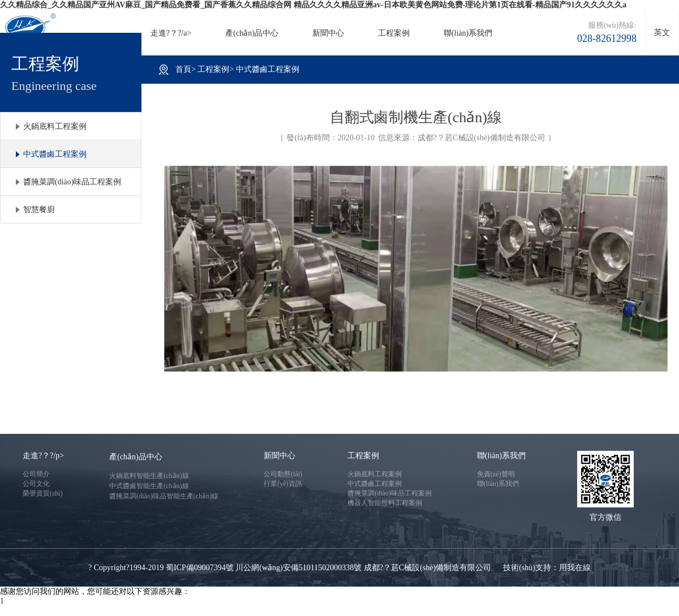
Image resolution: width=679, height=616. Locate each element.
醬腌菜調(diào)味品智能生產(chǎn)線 (164, 496)
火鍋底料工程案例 (55, 126)
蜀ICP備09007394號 (200, 568)
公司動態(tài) (283, 474)
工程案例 (394, 33)
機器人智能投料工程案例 (385, 503)
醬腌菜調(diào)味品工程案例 (72, 182)
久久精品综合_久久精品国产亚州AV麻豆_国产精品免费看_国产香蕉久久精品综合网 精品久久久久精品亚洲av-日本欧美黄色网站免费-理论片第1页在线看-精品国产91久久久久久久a (313, 5)
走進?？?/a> (171, 33)
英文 (662, 33)
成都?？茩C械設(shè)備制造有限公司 (482, 138)
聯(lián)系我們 (468, 33)
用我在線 (575, 568)
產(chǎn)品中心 (252, 33)
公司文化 (36, 484)
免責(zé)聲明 (496, 474)
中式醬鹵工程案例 (55, 154)
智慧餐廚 (39, 210)
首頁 (183, 69)
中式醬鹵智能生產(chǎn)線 (149, 486)
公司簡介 (36, 474)
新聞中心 (328, 33)
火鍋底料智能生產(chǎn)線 (149, 476)
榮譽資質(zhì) (43, 493)
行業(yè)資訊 (283, 484)
